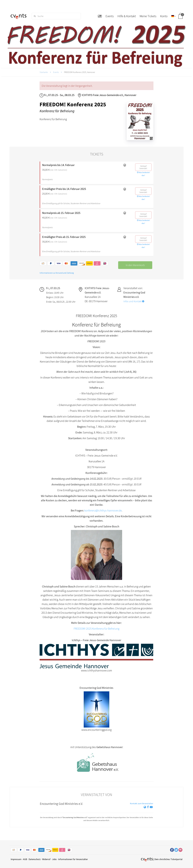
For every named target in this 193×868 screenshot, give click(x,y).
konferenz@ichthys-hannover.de (103, 510)
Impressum (16, 859)
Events (56, 72)
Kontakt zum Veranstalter (142, 803)
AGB (25, 859)
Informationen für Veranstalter (73, 859)
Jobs (54, 859)
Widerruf (46, 859)
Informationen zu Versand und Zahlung (57, 273)
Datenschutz (35, 859)
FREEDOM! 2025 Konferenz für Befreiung (96, 629)
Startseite (44, 72)
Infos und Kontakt (134, 301)
